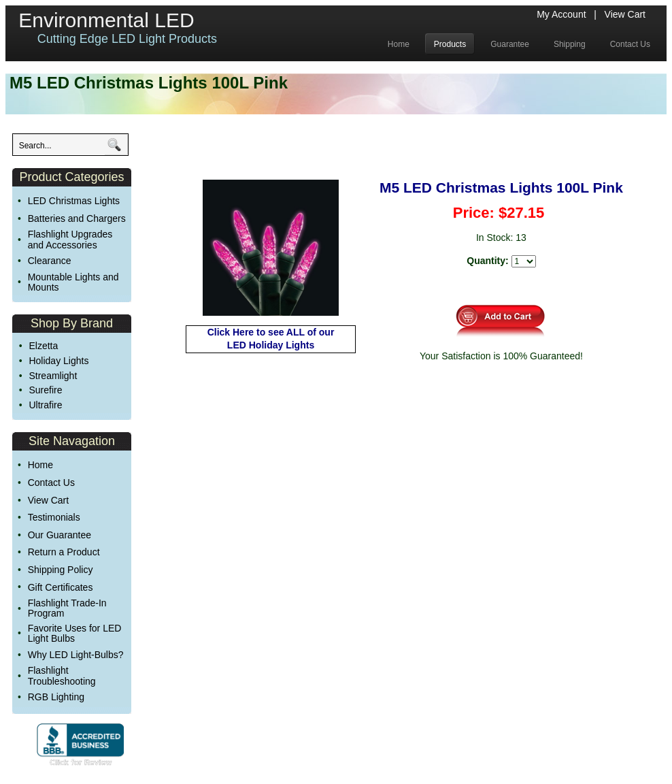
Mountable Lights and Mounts (73, 282)
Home (40, 465)
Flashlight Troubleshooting (62, 675)
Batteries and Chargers (77, 218)
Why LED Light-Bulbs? (76, 655)
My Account (561, 14)
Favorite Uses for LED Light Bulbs (75, 633)
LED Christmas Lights (74, 201)
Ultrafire (45, 405)
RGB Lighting (56, 697)
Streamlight (53, 376)
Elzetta (43, 346)
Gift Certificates (61, 587)
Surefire (45, 390)
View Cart (625, 14)
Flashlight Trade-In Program (67, 608)
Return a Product (64, 552)
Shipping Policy (61, 570)
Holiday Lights (58, 361)
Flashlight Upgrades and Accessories (70, 239)
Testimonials (54, 517)
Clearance (50, 261)
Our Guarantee (60, 535)
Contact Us (51, 483)
